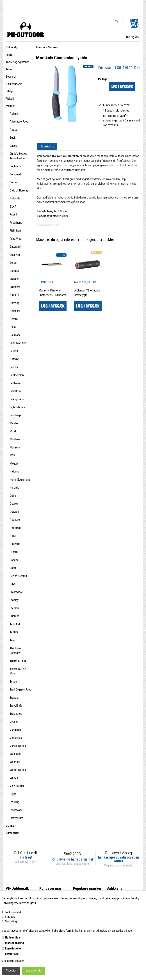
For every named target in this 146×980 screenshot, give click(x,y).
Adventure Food (19, 121)
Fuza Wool (16, 239)
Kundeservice (50, 888)
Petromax (15, 528)
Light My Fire (17, 407)
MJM (13, 431)
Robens (14, 560)
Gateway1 (16, 247)
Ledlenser (16, 383)
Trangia (14, 698)
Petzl (13, 536)
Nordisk (14, 487)
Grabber (14, 279)
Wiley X (14, 778)
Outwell (14, 512)
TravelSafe (16, 705)
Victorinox (16, 738)
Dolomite (15, 198)
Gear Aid (15, 255)
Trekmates (16, 714)
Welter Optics (18, 770)
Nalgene (15, 471)
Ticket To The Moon (18, 671)
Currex (13, 182)
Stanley (14, 600)
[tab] (47, 147)
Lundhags (15, 415)
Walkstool (16, 754)
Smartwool (16, 592)
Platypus (15, 544)
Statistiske (12, 954)
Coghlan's (15, 166)
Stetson (14, 608)
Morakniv (15, 447)
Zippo (13, 794)
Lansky (14, 367)
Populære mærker (87, 888)
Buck (13, 138)
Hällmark (15, 335)
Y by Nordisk (17, 786)
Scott (13, 568)
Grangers (15, 287)
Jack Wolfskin (18, 343)
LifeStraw (16, 391)
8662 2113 (72, 854)
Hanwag (15, 303)
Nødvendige (13, 937)
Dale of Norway (19, 190)
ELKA (13, 206)
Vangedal (15, 730)
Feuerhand (16, 223)
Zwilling (14, 802)
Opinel (13, 496)
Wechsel (15, 762)
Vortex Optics (18, 746)
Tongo (13, 681)
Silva (13, 584)
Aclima (14, 114)
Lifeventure (16, 818)
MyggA (14, 463)
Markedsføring (14, 943)
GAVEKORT (13, 833)
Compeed (15, 174)
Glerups (14, 271)
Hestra (14, 319)
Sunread (15, 616)
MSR (12, 455)
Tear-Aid (15, 624)
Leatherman (17, 375)
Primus (14, 552)
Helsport (15, 311)
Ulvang (14, 722)
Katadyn (15, 359)
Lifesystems (17, 399)
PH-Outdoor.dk (17, 888)
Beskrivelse (47, 146)
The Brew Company (15, 650)
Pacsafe (15, 520)
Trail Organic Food (20, 689)
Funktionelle (13, 948)
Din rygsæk (133, 37)
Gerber (14, 263)
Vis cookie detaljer (13, 961)
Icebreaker (16, 810)
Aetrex (14, 130)
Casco (13, 146)
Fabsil (13, 214)
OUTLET (11, 826)
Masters (15, 423)
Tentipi (14, 632)
